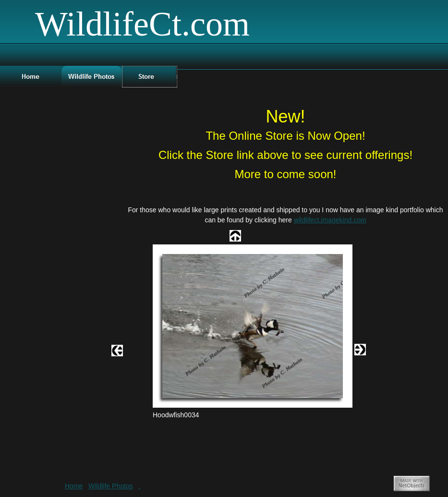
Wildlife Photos (111, 486)
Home (74, 486)
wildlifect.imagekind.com (330, 220)
